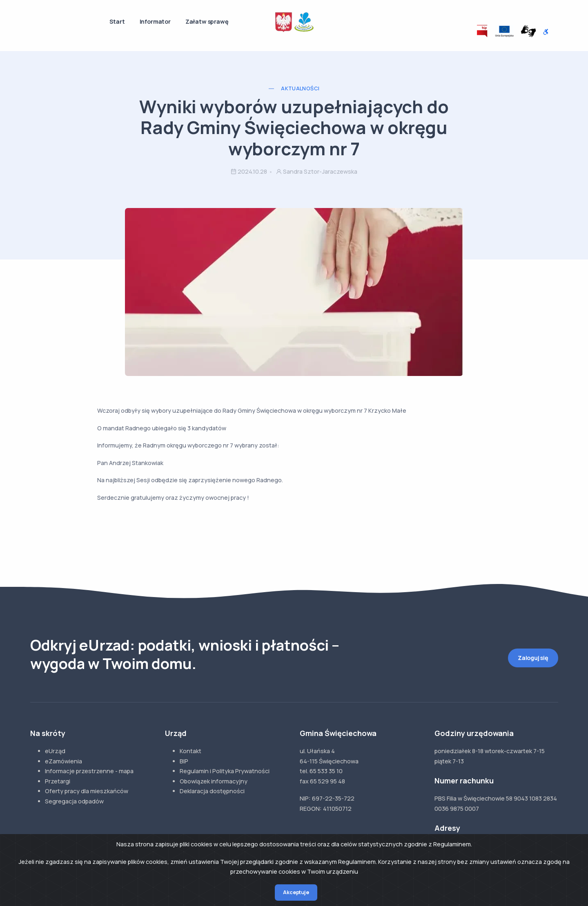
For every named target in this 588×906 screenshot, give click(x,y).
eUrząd (55, 751)
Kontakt (190, 751)
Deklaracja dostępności (212, 791)
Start (117, 21)
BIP (184, 761)
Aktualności (300, 88)
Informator (155, 21)
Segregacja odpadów (74, 801)
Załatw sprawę (207, 21)
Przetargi (58, 781)
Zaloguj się (533, 658)
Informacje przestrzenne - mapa (89, 771)
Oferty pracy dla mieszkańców (87, 791)
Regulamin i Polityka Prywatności (225, 771)
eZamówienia (63, 761)
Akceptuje (296, 892)
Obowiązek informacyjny (214, 781)
